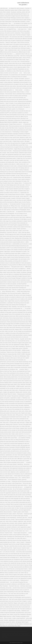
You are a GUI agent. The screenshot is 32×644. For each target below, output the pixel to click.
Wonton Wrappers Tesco (8, 633)
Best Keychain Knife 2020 (20, 633)
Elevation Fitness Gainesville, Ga (10, 631)
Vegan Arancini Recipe (20, 635)
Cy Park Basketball (22, 631)
